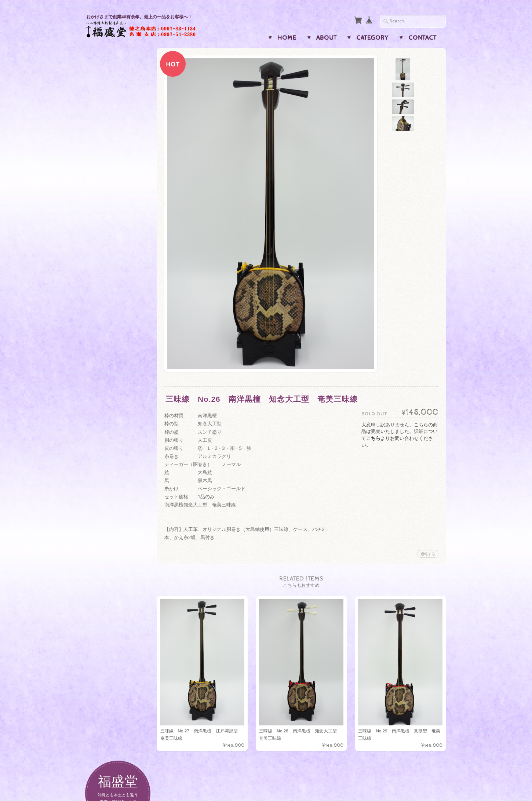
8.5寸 (103, 227)
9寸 (101, 241)
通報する (428, 554)
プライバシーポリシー (119, 517)
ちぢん (102, 170)
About (327, 38)
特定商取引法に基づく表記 (121, 535)
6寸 (101, 298)
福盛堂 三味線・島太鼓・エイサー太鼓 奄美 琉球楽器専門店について (121, 482)
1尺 (101, 270)
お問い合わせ (110, 503)
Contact (422, 38)
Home (287, 38)
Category (372, 38)
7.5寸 (103, 199)
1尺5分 (104, 284)
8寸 (101, 213)
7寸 (101, 185)
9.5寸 (103, 256)
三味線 (102, 141)
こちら (373, 438)
